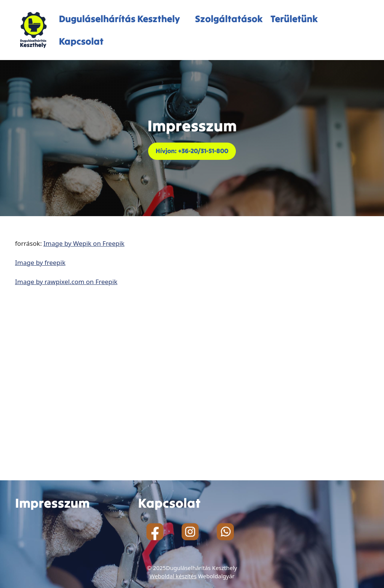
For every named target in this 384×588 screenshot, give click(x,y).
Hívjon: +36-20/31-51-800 (192, 151)
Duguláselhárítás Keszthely (119, 19)
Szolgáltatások (229, 19)
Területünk (294, 19)
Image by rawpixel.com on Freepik (66, 282)
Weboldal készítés (173, 576)
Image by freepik (40, 262)
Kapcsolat (81, 41)
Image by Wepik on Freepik (84, 243)
